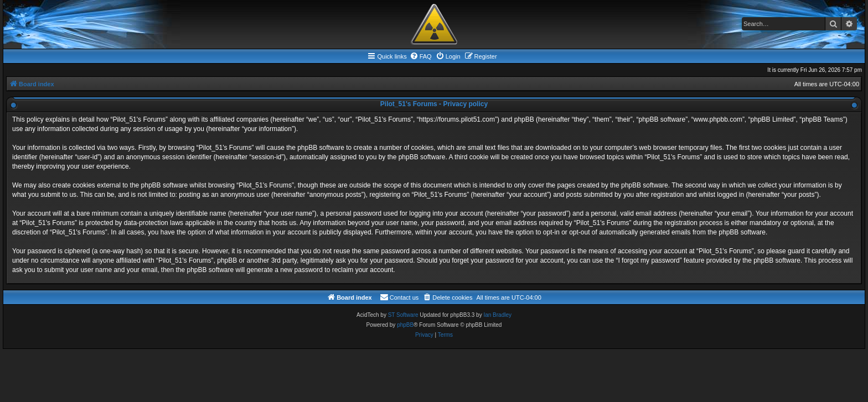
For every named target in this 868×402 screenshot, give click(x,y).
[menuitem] (421, 56)
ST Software (403, 315)
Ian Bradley (497, 315)
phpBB (405, 325)
